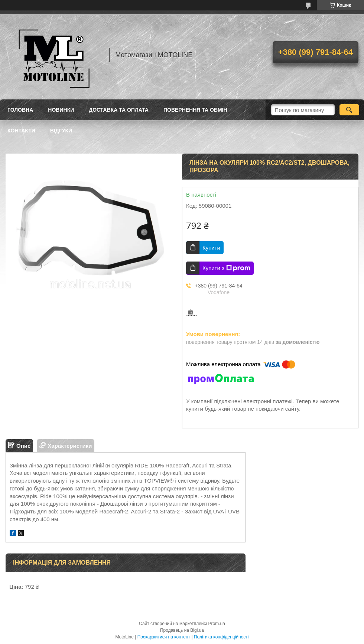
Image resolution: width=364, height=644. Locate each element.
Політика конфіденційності (221, 637)
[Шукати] (349, 110)
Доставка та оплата (119, 110)
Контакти (21, 131)
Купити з (226, 268)
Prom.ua (217, 624)
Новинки (61, 110)
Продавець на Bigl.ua (182, 630)
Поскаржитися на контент (164, 637)
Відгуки (61, 131)
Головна (20, 110)
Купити (211, 248)
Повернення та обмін (195, 110)
